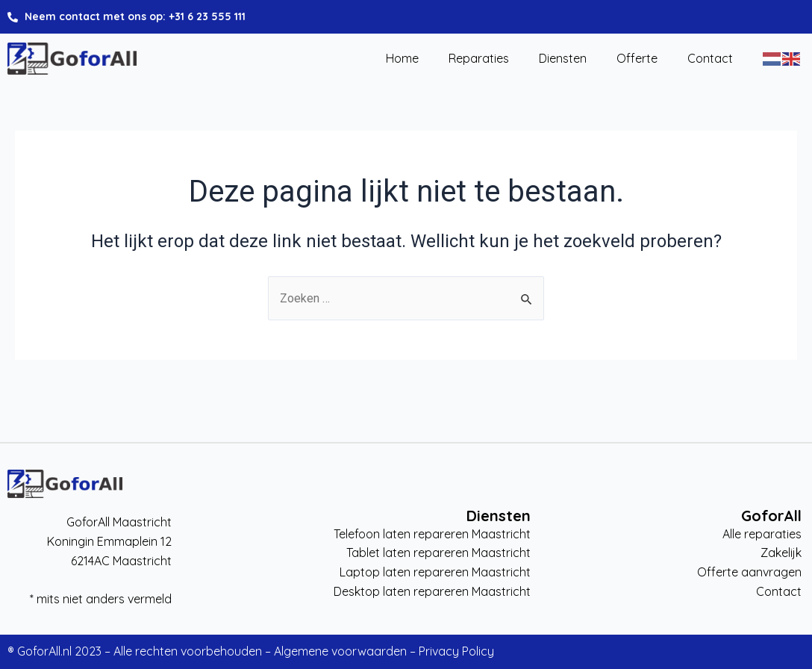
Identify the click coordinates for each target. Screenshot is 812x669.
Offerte (637, 59)
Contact (710, 59)
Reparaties (479, 59)
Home (402, 59)
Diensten (563, 59)
